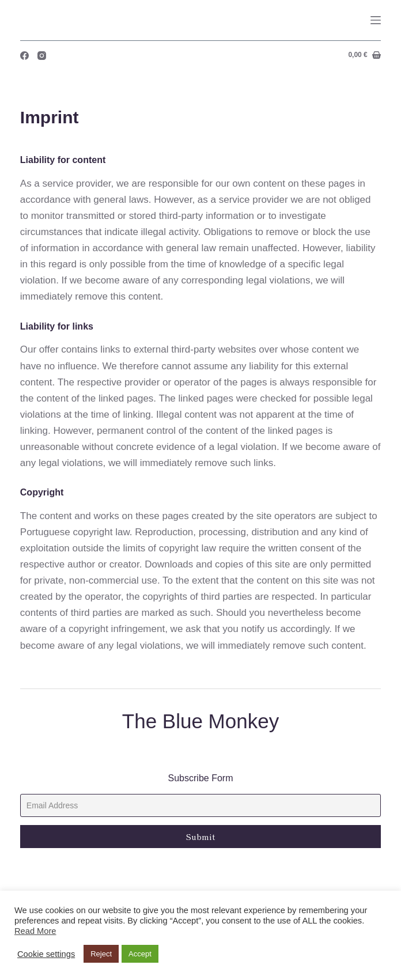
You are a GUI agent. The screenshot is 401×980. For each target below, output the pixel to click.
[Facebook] (24, 56)
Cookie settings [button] (46, 954)
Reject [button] (101, 954)
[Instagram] (42, 56)
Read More (35, 931)
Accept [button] (140, 954)
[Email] (200, 805)
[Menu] (376, 20)
